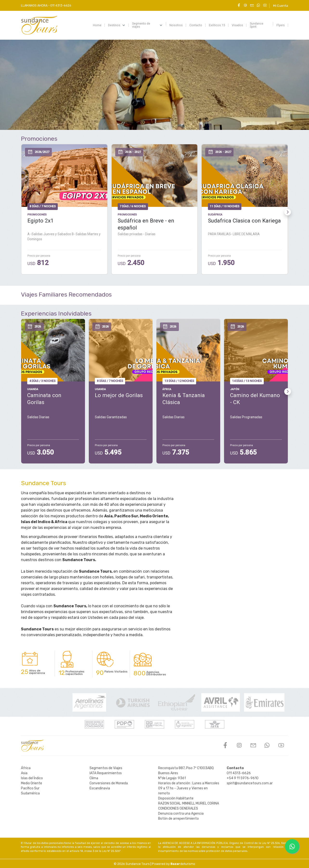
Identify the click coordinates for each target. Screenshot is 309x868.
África (26, 768)
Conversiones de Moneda (109, 783)
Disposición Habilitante (176, 798)
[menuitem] (97, 25)
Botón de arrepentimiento (178, 819)
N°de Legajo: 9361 (172, 778)
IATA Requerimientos (106, 773)
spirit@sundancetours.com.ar (250, 783)
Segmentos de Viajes (106, 768)
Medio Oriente (32, 783)
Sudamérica (30, 793)
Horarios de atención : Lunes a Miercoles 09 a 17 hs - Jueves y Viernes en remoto (189, 788)
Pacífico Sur (30, 788)
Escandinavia (100, 788)
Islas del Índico (32, 778)
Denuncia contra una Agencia (181, 814)
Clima (94, 778)
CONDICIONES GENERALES (178, 808)
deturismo (183, 864)
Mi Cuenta (281, 6)
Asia (24, 773)
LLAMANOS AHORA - (46, 5)
